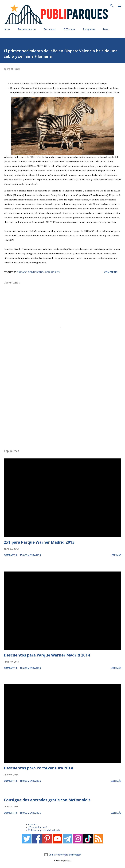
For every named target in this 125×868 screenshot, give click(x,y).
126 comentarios (30, 668)
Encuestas (50, 29)
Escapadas (89, 29)
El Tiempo (69, 29)
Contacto (33, 824)
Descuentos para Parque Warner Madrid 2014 (47, 655)
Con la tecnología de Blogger (62, 855)
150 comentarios (30, 555)
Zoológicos (52, 272)
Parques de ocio (27, 29)
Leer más (116, 555)
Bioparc (22, 272)
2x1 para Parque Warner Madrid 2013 (39, 542)
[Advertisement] (62, 406)
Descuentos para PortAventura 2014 (38, 768)
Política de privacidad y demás (44, 830)
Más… (107, 29)
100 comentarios (30, 781)
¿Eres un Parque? (38, 827)
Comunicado (36, 272)
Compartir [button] (111, 272)
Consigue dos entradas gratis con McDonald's (47, 800)
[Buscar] (112, 6)
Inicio (7, 29)
